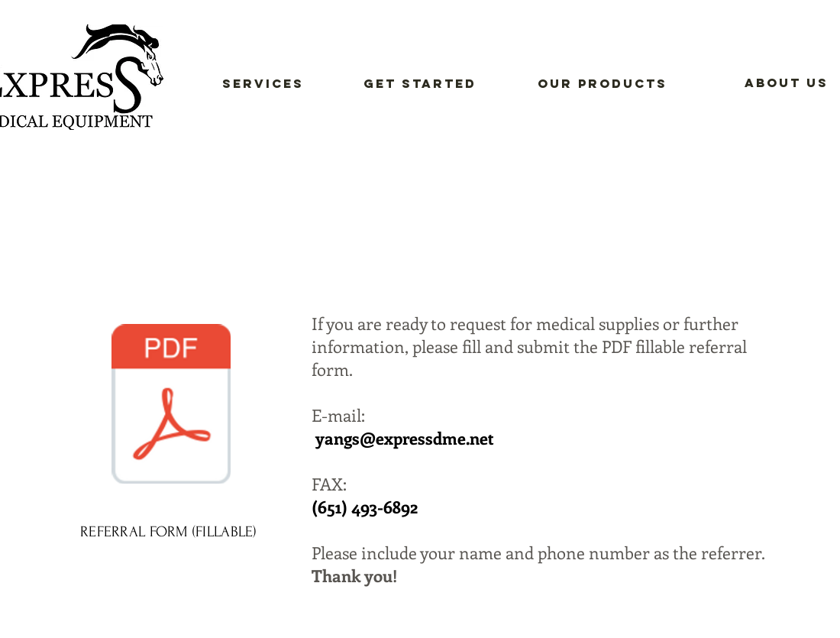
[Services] (263, 84)
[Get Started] (420, 84)
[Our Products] (603, 84)
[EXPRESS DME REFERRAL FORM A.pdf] (171, 406)
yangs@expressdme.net (405, 438)
